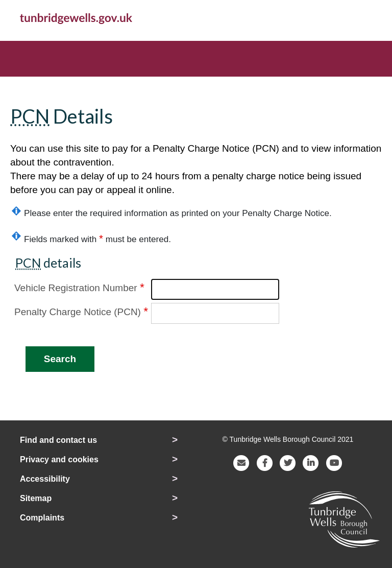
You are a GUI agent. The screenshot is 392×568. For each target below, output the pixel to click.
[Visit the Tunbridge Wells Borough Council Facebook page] (265, 462)
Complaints (42, 518)
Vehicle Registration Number (79, 287)
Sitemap (36, 498)
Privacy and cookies (59, 459)
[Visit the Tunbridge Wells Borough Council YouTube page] (334, 462)
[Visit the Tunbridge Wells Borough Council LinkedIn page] (311, 462)
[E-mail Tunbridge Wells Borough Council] (241, 462)
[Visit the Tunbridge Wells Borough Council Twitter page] (288, 462)
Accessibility (45, 479)
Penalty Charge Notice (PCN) (81, 311)
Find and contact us (58, 440)
